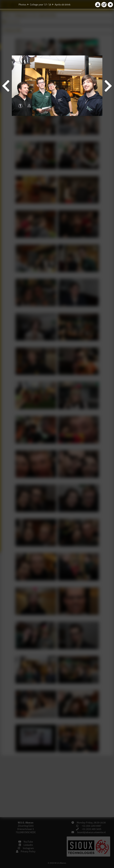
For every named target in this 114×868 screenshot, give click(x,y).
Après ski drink (63, 5)
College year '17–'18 (41, 5)
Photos (22, 5)
